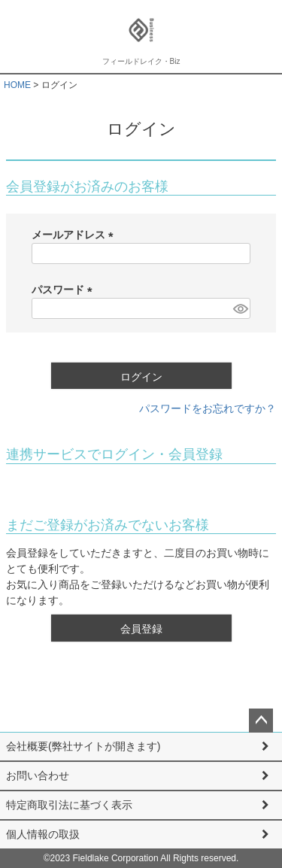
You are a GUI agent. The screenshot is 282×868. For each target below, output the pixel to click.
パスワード (65, 290)
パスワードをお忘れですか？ (208, 408)
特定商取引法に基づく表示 (69, 805)
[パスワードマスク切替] (240, 308)
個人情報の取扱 (43, 834)
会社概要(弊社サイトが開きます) (83, 746)
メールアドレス (75, 235)
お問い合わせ (38, 775)
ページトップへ (261, 721)
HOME (17, 85)
